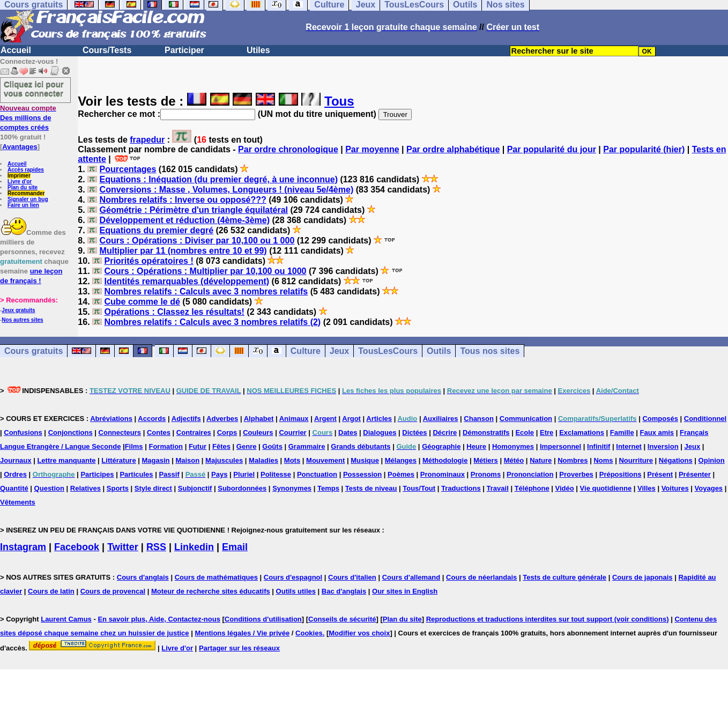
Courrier (292, 432)
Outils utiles (296, 591)
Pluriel (244, 474)
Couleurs (258, 432)
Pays (219, 474)
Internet (629, 446)
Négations (676, 460)
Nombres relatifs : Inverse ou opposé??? (183, 200)
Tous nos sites (490, 351)
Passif (169, 474)
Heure (476, 446)
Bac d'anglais (344, 591)
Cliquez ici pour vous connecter (34, 88)
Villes (647, 488)
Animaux (294, 419)
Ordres (15, 474)
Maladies (263, 460)
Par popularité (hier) (644, 149)
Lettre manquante (66, 460)
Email (235, 547)
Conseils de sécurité (342, 619)
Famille (622, 432)
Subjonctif (195, 488)
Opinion (712, 460)
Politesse (276, 474)
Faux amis (657, 432)
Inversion (663, 446)
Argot (351, 419)
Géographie (441, 446)
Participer (184, 50)
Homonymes (513, 446)
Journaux (16, 460)
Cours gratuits (34, 351)
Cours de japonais (642, 577)
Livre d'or (20, 182)
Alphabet (259, 419)
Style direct (153, 488)
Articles (379, 419)
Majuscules (224, 460)
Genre (247, 446)
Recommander (26, 193)
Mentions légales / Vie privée (242, 633)
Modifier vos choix (359, 633)
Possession (362, 474)
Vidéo (565, 488)
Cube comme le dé (142, 302)
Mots (292, 460)
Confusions (23, 432)
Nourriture (636, 460)
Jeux (339, 351)
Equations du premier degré (157, 230)
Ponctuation (317, 474)
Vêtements (18, 502)
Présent (660, 474)
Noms (603, 460)
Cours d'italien (352, 577)
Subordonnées (242, 488)
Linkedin (194, 547)
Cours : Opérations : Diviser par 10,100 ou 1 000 (197, 241)
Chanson (479, 419)
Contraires (194, 432)
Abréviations (111, 419)
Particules (136, 474)
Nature (541, 460)
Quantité (14, 488)
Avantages (20, 147)
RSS (156, 547)
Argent (325, 419)
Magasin (156, 460)
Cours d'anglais (143, 577)
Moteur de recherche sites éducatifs (211, 591)
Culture (306, 351)
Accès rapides (26, 170)
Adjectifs (186, 419)
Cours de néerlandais (481, 577)
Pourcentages (128, 169)
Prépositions (621, 474)
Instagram (23, 547)
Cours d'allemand (411, 577)
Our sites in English (405, 591)
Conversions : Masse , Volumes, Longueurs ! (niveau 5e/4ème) (227, 190)
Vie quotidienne (606, 488)
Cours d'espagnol (293, 577)
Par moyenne (372, 149)
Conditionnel (705, 419)
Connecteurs (120, 432)
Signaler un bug (28, 199)
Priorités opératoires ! (148, 261)
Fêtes (221, 446)
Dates (348, 432)
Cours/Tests (107, 50)
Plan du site (23, 187)
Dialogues (380, 432)
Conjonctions (70, 432)
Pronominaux (443, 474)
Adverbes (222, 419)
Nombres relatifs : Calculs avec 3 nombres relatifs (206, 291)
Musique (365, 460)
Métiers (486, 460)
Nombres (573, 460)
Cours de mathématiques (216, 577)
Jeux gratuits (18, 310)
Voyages (709, 488)
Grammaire (307, 446)
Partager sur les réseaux (239, 648)
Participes (97, 474)
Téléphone (532, 488)
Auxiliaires (441, 419)
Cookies (309, 633)
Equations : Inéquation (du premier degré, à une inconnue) (219, 179)
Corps (227, 432)
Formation (166, 446)
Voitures (675, 488)
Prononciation (530, 474)
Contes (159, 432)
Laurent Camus (66, 619)
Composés (660, 419)
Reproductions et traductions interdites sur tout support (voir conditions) (548, 619)
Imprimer (19, 176)
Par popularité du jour (552, 149)
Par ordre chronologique (288, 149)
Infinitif (599, 446)
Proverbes (576, 474)
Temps (328, 488)
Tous (339, 101)
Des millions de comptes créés (28, 118)
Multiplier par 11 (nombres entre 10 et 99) (183, 251)
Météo (514, 460)
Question (49, 488)
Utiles (258, 50)
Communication (526, 419)
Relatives (86, 488)
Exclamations (582, 432)
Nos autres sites (22, 320)
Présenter (695, 474)
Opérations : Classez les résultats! (174, 312)
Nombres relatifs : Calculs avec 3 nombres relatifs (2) (212, 322)
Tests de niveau (371, 488)
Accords (152, 419)
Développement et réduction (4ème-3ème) (185, 220)
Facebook (77, 547)
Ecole (525, 432)
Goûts (272, 446)
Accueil (16, 50)
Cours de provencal (113, 591)
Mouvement (325, 460)
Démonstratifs (486, 432)
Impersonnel (560, 446)
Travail (498, 488)
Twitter (123, 547)
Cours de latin (51, 591)
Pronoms (486, 474)
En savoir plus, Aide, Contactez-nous (159, 619)
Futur (198, 446)
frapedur (147, 140)
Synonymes (292, 488)
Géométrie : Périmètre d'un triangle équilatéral (194, 210)
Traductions (461, 488)
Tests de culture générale (564, 577)
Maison (187, 460)
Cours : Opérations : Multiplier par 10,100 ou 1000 (205, 271)
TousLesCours (388, 351)
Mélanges (401, 460)
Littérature (118, 460)
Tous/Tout (419, 488)
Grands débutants (361, 446)
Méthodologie (445, 460)
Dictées (414, 432)
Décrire (445, 432)
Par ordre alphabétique (453, 149)
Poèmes (401, 474)
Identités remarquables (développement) (187, 281)
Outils (439, 351)
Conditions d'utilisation (263, 619)
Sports (118, 488)
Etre (547, 432)
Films (134, 446)
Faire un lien (23, 205)
